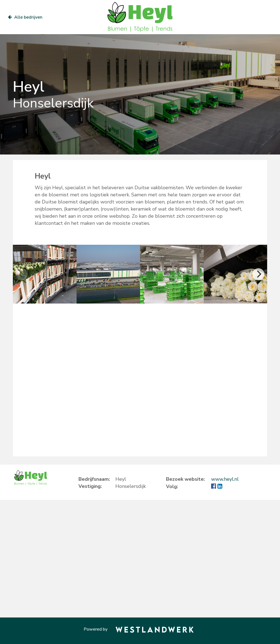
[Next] (258, 274)
